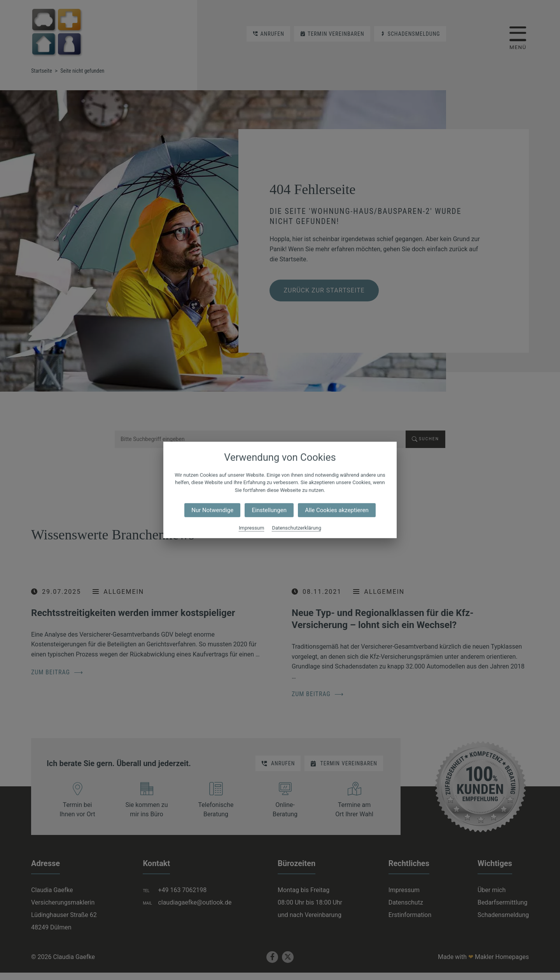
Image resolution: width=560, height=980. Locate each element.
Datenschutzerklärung (297, 528)
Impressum (251, 528)
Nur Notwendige (212, 510)
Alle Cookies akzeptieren (337, 510)
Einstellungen (269, 510)
